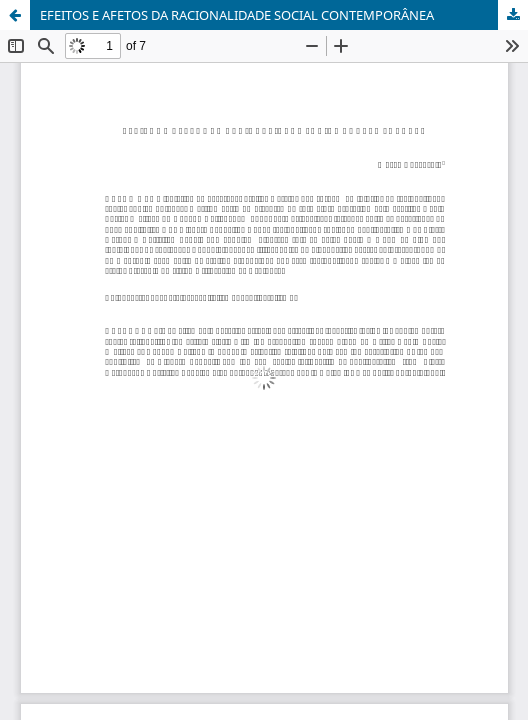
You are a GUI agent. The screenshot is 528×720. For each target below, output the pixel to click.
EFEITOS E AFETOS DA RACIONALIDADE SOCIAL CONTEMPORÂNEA (237, 15)
